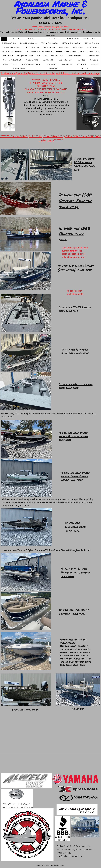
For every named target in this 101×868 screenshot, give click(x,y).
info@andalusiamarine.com (69, 856)
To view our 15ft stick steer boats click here (76, 386)
